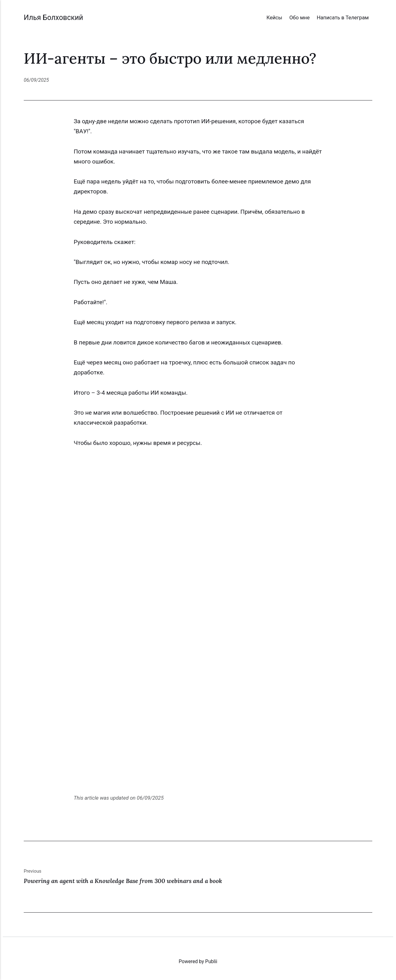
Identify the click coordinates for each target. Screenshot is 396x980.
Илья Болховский (53, 18)
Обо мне (299, 18)
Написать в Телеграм (343, 18)
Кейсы (274, 18)
